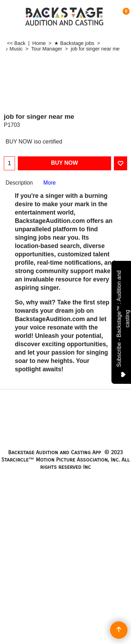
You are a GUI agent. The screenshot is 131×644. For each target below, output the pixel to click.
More (50, 183)
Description (19, 183)
